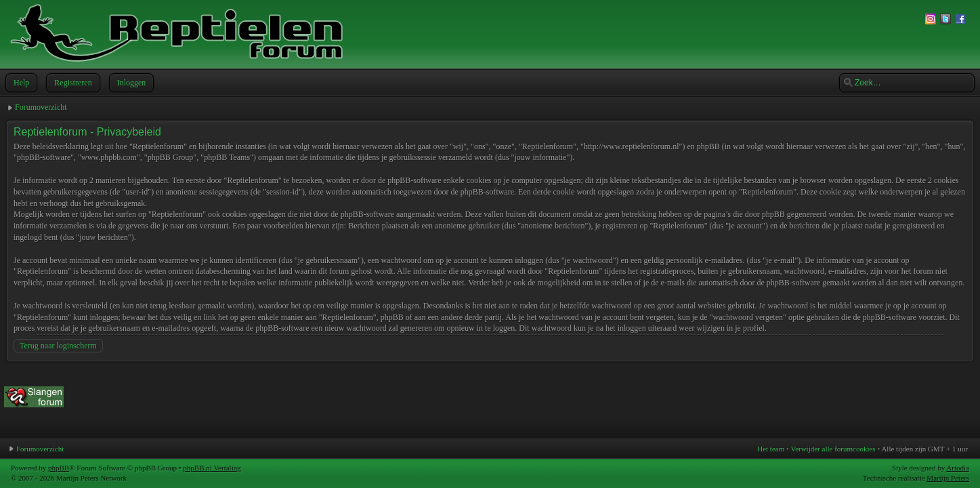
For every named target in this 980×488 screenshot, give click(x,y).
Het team (771, 449)
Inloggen (130, 83)
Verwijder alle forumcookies (833, 449)
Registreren (71, 83)
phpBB (59, 468)
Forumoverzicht (41, 107)
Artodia (958, 468)
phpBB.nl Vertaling (212, 468)
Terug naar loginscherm (58, 346)
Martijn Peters (948, 478)
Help (20, 83)
